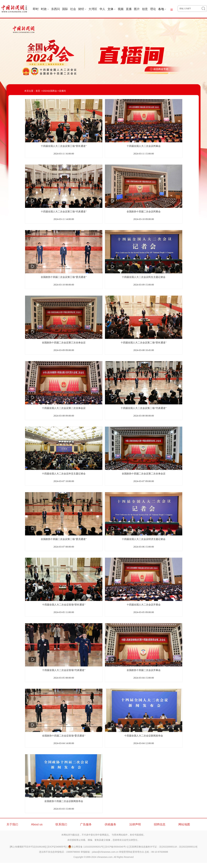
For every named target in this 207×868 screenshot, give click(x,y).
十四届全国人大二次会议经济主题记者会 (144, 539)
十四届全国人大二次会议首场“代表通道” (64, 670)
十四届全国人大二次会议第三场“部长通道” (64, 146)
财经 (82, 9)
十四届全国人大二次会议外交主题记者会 (64, 474)
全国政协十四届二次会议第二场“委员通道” (64, 539)
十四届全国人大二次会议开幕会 (144, 605)
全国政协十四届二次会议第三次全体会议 (64, 343)
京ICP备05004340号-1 (116, 847)
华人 (102, 9)
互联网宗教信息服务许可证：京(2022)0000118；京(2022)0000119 (163, 847)
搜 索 (204, 9)
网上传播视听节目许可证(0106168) (28, 847)
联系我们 (61, 824)
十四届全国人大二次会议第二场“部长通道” (144, 343)
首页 (38, 91)
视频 (121, 9)
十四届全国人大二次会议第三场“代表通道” (64, 212)
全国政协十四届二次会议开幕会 (144, 670)
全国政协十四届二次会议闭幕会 (144, 212)
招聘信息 (160, 824)
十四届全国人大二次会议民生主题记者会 (144, 277)
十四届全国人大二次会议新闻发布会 (144, 736)
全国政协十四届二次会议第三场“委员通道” (64, 277)
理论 (153, 9)
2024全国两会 (50, 91)
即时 (36, 9)
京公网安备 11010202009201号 (86, 847)
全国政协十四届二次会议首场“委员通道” (64, 736)
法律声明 (135, 824)
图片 (137, 9)
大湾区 (93, 9)
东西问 (55, 9)
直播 (129, 9)
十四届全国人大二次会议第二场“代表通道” (144, 408)
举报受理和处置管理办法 (131, 852)
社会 (73, 9)
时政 (45, 9)
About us (37, 824)
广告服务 (86, 824)
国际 (65, 9)
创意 (145, 9)
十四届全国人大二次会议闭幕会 (144, 146)
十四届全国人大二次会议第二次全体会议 (64, 408)
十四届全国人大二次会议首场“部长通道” (64, 605)
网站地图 (184, 824)
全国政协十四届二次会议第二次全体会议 (144, 474)
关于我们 (12, 824)
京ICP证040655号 (57, 847)
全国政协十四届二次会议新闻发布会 (64, 801)
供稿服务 (110, 824)
